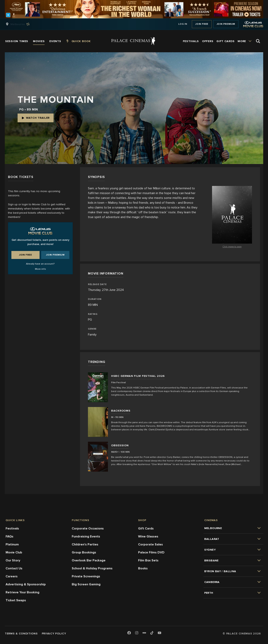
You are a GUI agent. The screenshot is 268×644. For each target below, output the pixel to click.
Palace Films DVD (151, 552)
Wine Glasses (148, 536)
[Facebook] (129, 633)
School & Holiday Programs (92, 568)
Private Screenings (86, 576)
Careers (12, 576)
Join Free (202, 24)
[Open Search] (258, 41)
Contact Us (14, 568)
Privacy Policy (54, 634)
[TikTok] (152, 633)
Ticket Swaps (16, 600)
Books (143, 568)
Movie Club (14, 552)
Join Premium (226, 24)
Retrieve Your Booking (22, 592)
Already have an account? (40, 264)
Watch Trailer (36, 118)
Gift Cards (146, 528)
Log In (183, 24)
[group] (22, 24)
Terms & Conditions (21, 634)
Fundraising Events (86, 536)
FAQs (9, 536)
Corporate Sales (150, 544)
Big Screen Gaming (86, 584)
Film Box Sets (148, 560)
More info (40, 269)
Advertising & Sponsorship (26, 584)
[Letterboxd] (144, 633)
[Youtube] (159, 633)
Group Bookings (84, 552)
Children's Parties (85, 544)
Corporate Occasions (88, 528)
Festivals (12, 528)
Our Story (13, 560)
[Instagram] (137, 633)
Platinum (12, 544)
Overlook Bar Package (89, 560)
